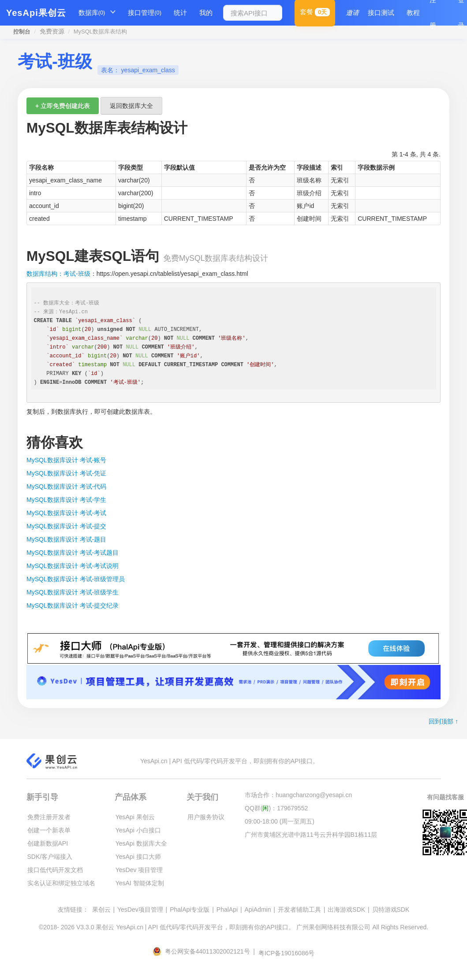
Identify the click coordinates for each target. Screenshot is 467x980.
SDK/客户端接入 (50, 857)
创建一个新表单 (49, 830)
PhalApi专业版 (190, 909)
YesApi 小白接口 (138, 830)
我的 (206, 13)
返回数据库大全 (131, 106)
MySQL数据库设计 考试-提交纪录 (73, 605)
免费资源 (52, 31)
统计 (180, 13)
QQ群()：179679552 (276, 808)
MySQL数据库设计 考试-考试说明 (73, 566)
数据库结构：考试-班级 (58, 274)
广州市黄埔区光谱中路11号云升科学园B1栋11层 (311, 835)
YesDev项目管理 (140, 909)
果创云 (101, 909)
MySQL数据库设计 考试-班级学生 (73, 592)
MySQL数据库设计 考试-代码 (66, 486)
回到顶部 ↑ (443, 721)
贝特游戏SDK (391, 909)
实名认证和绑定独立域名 (61, 883)
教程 (413, 13)
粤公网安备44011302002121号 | (205, 951)
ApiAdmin (258, 909)
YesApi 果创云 (135, 817)
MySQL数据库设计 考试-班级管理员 (76, 579)
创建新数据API (48, 843)
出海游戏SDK (346, 909)
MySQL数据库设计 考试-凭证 (66, 473)
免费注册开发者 (49, 817)
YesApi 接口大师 (138, 857)
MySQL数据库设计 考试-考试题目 (73, 553)
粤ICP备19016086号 (287, 953)
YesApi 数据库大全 (141, 843)
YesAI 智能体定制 (140, 883)
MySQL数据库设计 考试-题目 (66, 539)
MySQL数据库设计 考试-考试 (66, 513)
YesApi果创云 (36, 13)
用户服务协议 (206, 817)
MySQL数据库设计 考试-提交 (66, 526)
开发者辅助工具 (299, 909)
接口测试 (381, 13)
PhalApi (227, 909)
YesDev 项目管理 (139, 870)
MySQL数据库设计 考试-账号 (66, 460)
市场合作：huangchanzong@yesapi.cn (298, 795)
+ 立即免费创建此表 (63, 106)
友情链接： (73, 909)
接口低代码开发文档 (55, 870)
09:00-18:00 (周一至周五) (280, 821)
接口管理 (145, 13)
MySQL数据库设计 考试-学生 (66, 500)
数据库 (92, 13)
